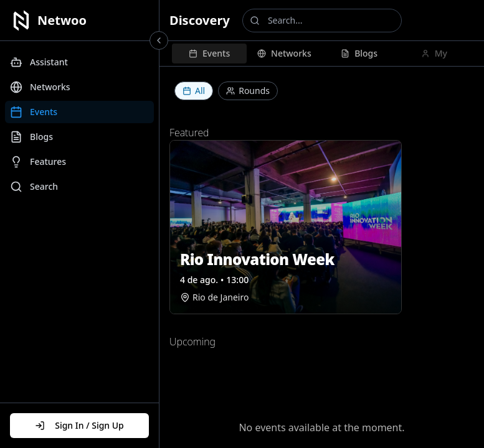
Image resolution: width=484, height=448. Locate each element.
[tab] (209, 54)
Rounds (248, 91)
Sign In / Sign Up (79, 425)
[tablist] (322, 54)
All (194, 91)
